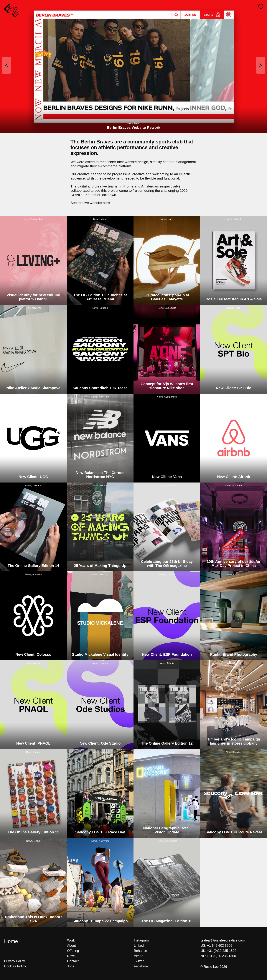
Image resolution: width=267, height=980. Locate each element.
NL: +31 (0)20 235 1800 (218, 956)
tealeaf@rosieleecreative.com (223, 940)
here (106, 203)
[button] (261, 6)
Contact (73, 961)
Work (71, 940)
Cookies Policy (15, 966)
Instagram (141, 940)
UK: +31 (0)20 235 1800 (219, 951)
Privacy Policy (14, 961)
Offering (73, 951)
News (71, 956)
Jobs (71, 966)
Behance (140, 951)
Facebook (141, 966)
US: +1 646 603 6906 (216, 946)
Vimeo (139, 956)
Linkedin (140, 946)
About (71, 946)
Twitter (139, 961)
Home (11, 941)
